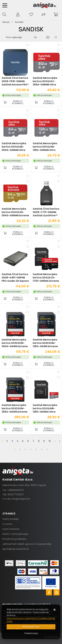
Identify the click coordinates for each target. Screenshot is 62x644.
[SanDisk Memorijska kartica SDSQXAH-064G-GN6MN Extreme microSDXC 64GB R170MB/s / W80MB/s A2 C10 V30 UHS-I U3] (15, 233)
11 (15, 450)
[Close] (31, 627)
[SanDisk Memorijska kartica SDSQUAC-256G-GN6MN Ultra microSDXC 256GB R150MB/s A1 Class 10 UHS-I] (47, 102)
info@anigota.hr (21, 499)
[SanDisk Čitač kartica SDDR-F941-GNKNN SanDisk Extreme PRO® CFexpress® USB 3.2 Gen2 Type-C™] (15, 102)
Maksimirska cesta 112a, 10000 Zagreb (24, 485)
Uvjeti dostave (11, 529)
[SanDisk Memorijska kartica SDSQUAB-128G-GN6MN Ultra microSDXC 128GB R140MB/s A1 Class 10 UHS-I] (47, 168)
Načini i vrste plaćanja (15, 534)
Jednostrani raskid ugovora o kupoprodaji (27, 544)
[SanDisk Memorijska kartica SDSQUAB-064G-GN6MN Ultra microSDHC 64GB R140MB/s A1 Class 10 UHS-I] (15, 168)
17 (47, 450)
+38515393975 (15, 490)
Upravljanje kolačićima (16, 549)
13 (25, 450)
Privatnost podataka (14, 539)
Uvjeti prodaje (11, 519)
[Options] (31, 633)
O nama (7, 524)
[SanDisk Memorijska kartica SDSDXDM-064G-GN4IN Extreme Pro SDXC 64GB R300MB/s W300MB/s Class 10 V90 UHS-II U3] (15, 364)
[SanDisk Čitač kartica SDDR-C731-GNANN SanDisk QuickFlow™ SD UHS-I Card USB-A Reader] (47, 233)
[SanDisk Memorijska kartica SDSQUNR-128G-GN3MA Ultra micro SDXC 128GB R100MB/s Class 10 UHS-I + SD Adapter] (47, 429)
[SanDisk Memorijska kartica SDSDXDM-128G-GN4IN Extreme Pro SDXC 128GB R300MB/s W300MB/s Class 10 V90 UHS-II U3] (47, 364)
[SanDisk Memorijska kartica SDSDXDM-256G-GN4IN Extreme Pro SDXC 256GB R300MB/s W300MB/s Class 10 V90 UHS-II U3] (15, 429)
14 (31, 450)
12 (20, 450)
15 (36, 450)
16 (42, 450)
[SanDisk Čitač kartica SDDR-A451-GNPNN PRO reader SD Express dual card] (15, 298)
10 (50, 441)
